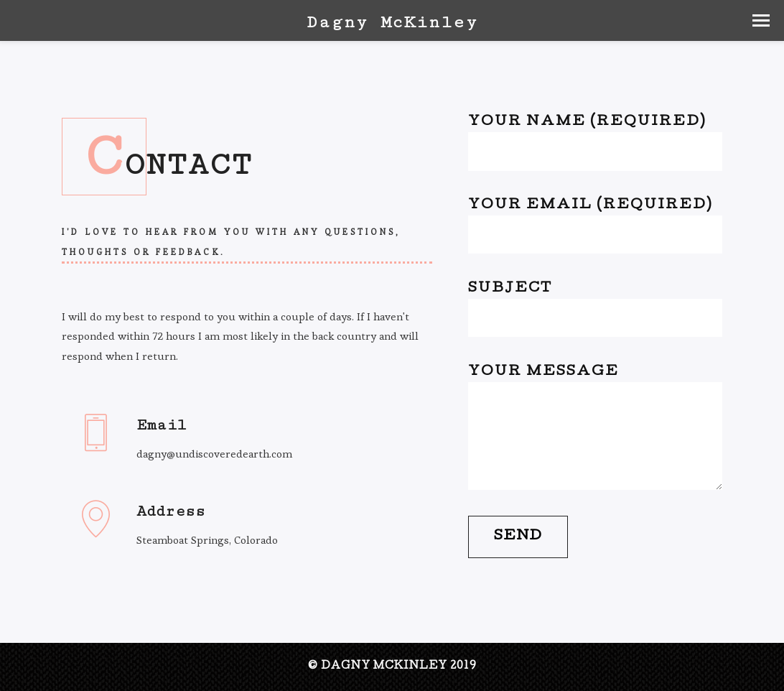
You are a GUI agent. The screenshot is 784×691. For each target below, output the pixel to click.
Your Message (595, 428)
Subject (595, 310)
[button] (761, 20)
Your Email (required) (595, 227)
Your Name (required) (595, 143)
